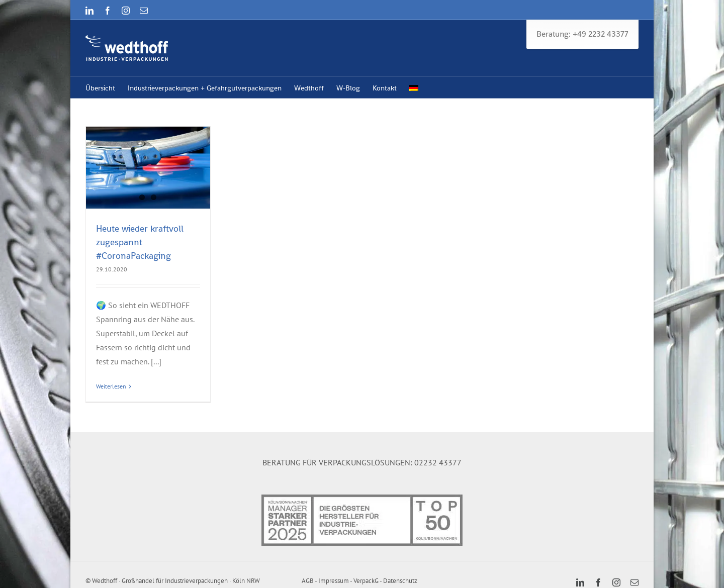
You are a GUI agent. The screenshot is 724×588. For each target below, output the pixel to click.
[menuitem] (414, 87)
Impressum (334, 581)
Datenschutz (400, 581)
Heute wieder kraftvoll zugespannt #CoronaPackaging (140, 242)
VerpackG (366, 581)
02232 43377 (438, 462)
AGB (308, 581)
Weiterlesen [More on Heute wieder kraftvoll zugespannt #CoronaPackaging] (111, 386)
